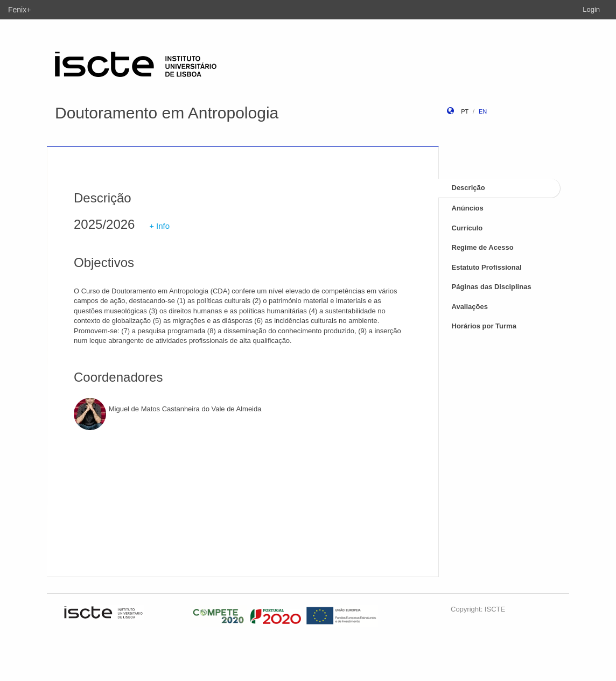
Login (591, 9)
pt (465, 111)
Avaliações (470, 307)
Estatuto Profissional (487, 267)
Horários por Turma (484, 326)
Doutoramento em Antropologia (167, 113)
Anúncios (468, 208)
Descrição (468, 188)
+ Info (159, 226)
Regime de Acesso (483, 247)
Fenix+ (19, 10)
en (483, 111)
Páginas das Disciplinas (492, 287)
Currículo (467, 228)
